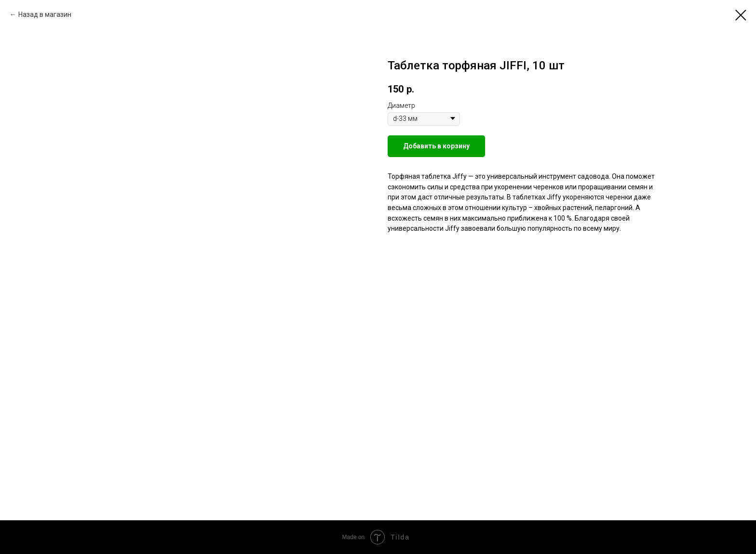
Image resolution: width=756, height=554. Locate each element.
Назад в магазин (45, 14)
